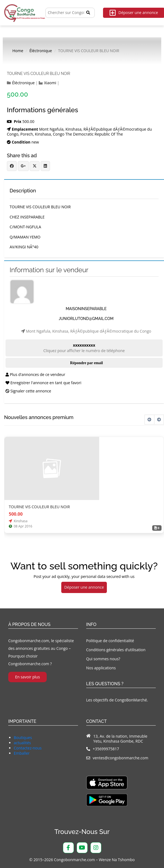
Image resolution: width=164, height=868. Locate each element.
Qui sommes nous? (103, 659)
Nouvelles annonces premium (39, 417)
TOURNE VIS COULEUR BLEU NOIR (38, 74)
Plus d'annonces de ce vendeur (35, 374)
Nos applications (101, 668)
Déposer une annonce (84, 587)
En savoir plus (27, 677)
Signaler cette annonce (28, 391)
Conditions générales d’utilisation (116, 650)
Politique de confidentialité (110, 641)
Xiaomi (50, 83)
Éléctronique (41, 51)
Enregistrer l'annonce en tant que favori (43, 383)
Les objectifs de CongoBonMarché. (117, 700)
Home (18, 51)
